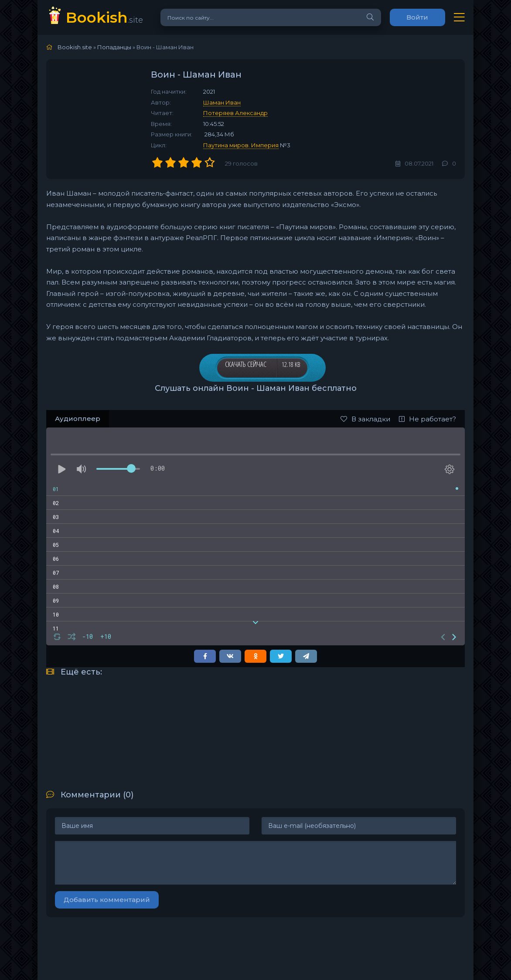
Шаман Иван (222, 102)
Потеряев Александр (235, 113)
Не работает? (428, 419)
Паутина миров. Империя (241, 145)
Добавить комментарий (107, 900)
